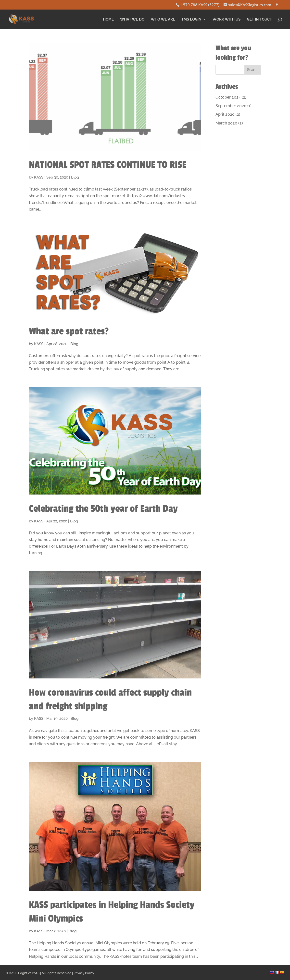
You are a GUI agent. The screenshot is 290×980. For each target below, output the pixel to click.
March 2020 (226, 123)
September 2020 (231, 106)
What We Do (132, 20)
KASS (39, 177)
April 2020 (225, 114)
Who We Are (163, 20)
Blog (75, 177)
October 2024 (228, 97)
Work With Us (227, 20)
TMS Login (191, 20)
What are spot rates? (69, 331)
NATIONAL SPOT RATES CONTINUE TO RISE (108, 165)
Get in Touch (260, 20)
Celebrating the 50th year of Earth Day (103, 509)
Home (108, 20)
